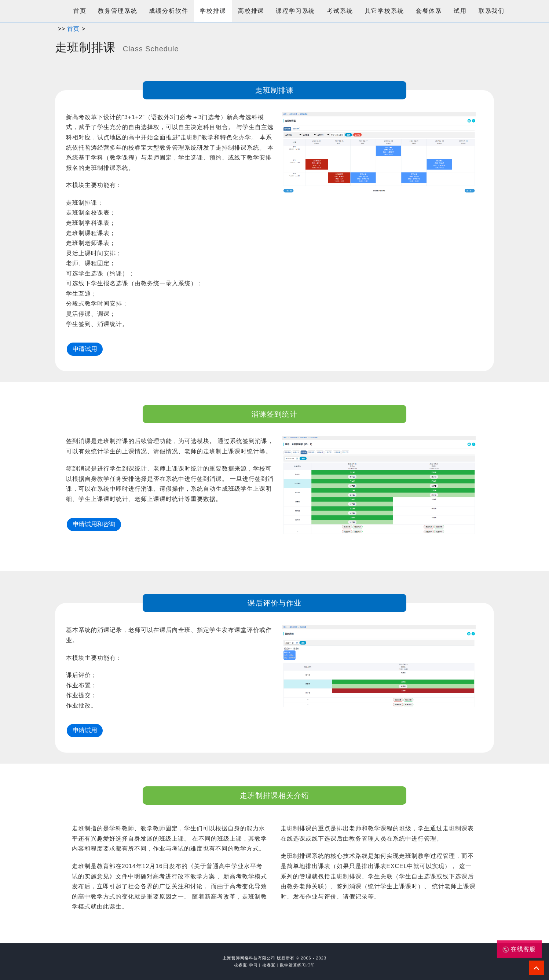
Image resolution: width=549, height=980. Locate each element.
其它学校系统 (385, 11)
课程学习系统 (295, 11)
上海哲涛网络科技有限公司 (249, 958)
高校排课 (251, 11)
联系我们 (492, 11)
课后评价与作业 (274, 603)
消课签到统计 (274, 414)
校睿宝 (269, 965)
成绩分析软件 (169, 11)
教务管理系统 (118, 11)
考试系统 (340, 11)
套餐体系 (429, 11)
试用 (460, 11)
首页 (80, 11)
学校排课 (213, 11)
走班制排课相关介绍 (274, 796)
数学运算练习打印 (297, 965)
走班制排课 (274, 90)
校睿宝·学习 (246, 965)
